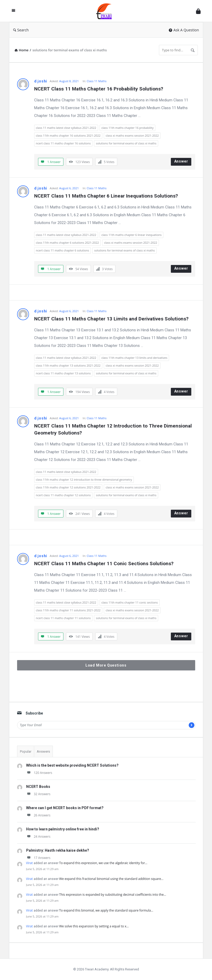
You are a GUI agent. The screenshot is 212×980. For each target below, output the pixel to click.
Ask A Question (184, 30)
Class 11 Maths (97, 81)
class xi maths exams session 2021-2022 (132, 135)
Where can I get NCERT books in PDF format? (65, 808)
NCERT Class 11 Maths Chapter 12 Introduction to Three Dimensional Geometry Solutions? (114, 429)
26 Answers (38, 815)
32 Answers (38, 794)
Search (21, 30)
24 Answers (38, 836)
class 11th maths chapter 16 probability (128, 128)
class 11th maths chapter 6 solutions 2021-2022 (68, 243)
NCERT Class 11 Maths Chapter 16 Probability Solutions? (99, 89)
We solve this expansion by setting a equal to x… (94, 926)
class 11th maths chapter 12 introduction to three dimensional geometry (84, 479)
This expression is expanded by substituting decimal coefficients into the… (113, 895)
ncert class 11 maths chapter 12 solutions (63, 495)
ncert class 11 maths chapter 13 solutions (63, 373)
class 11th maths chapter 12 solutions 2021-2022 (68, 487)
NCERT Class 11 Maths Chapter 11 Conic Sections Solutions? (104, 563)
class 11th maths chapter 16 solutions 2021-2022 (68, 135)
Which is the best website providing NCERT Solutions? (72, 765)
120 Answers (39, 773)
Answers (43, 751)
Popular (26, 751)
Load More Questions (106, 665)
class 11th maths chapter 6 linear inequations (132, 235)
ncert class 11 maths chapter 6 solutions (63, 250)
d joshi (41, 81)
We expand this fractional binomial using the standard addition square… (111, 879)
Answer (181, 161)
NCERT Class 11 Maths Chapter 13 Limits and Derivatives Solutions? (111, 319)
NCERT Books (38, 787)
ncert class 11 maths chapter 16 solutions (63, 143)
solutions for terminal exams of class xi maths (126, 143)
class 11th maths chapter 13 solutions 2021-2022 (68, 365)
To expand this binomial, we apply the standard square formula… (106, 910)
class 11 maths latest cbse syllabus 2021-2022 (66, 128)
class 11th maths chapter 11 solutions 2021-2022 (68, 610)
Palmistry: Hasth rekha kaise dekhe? (58, 850)
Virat (30, 863)
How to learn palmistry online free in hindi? (63, 829)
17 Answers (38, 858)
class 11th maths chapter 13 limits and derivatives (134, 358)
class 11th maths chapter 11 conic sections (130, 602)
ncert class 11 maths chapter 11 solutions (63, 618)
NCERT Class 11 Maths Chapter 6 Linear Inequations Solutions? (106, 196)
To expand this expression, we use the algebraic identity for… (103, 863)
